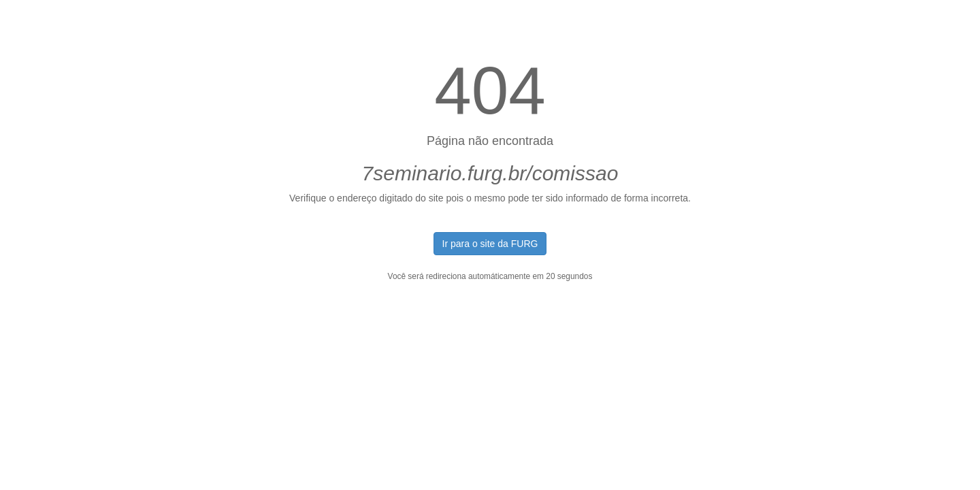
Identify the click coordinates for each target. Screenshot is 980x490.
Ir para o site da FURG (490, 244)
